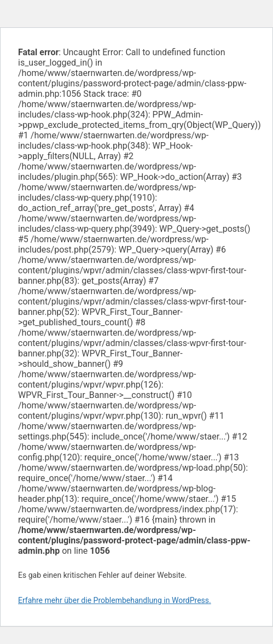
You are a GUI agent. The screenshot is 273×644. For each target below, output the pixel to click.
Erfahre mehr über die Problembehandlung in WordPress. (115, 600)
